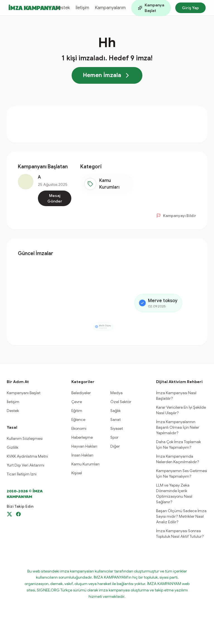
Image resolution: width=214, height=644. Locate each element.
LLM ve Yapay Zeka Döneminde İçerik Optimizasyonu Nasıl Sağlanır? (174, 494)
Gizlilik (13, 447)
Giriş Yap (190, 8)
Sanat (115, 420)
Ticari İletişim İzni (22, 474)
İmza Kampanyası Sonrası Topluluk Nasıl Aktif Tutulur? (180, 534)
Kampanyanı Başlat (24, 393)
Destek (63, 8)
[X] (9, 514)
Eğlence (78, 420)
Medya (116, 393)
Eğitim (77, 411)
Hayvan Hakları (84, 446)
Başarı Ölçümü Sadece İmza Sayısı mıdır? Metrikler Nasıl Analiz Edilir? (181, 516)
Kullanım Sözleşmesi (25, 438)
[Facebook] (18, 514)
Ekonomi (79, 428)
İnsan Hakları (82, 455)
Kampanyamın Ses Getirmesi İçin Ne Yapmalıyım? (182, 473)
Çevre (77, 402)
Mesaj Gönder (55, 198)
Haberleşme (82, 437)
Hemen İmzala (107, 75)
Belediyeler (81, 393)
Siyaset (117, 428)
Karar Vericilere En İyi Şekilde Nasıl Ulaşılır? (181, 410)
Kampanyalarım (110, 8)
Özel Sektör (121, 402)
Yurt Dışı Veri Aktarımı (25, 465)
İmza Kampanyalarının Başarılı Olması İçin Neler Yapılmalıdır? (178, 427)
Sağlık (115, 411)
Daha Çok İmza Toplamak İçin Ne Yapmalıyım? (178, 445)
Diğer (115, 446)
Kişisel (77, 473)
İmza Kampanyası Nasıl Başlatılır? (176, 396)
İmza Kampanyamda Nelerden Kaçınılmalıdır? (178, 459)
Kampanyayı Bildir (176, 216)
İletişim (82, 8)
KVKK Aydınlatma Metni (27, 456)
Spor (114, 437)
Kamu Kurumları (85, 464)
